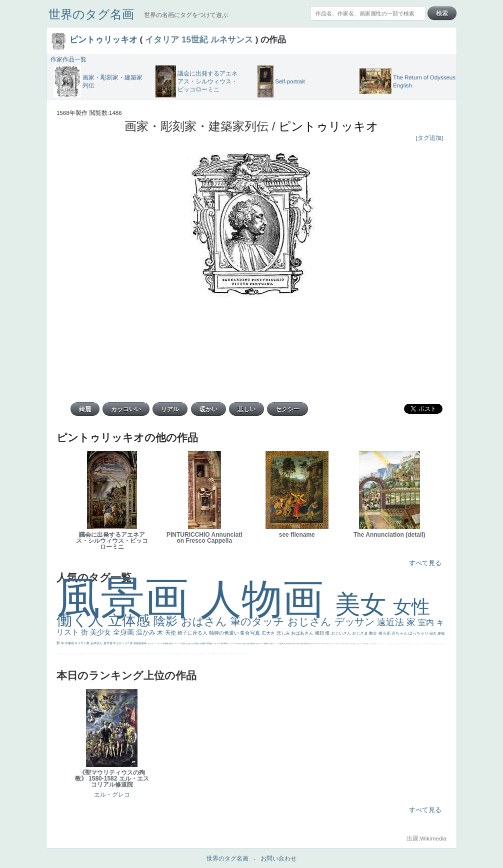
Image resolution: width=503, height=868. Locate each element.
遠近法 (392, 622)
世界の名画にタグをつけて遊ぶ (186, 15)
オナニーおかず (161, 654)
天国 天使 (131, 654)
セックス (205, 654)
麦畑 (441, 633)
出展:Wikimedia (426, 839)
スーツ (154, 654)
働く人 (82, 620)
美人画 (134, 654)
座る (388, 644)
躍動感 (59, 654)
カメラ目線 (350, 644)
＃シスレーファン (181, 654)
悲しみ (284, 633)
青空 (315, 644)
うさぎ (341, 644)
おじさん (311, 621)
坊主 (216, 654)
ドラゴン (228, 654)
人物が (78, 654)
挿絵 (432, 644)
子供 (185, 654)
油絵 (244, 644)
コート (63, 654)
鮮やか (240, 644)
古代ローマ (260, 644)
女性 (411, 607)
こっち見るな (143, 654)
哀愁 (395, 644)
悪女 (169, 654)
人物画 (268, 599)
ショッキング (75, 654)
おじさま (360, 633)
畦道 (64, 654)
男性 (114, 654)
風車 (101, 654)
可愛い (437, 644)
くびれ (173, 654)
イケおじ (89, 654)
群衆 (433, 644)
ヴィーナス (392, 644)
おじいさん (341, 633)
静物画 (137, 643)
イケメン (152, 643)
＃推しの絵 (92, 654)
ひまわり (234, 654)
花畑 (281, 644)
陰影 (167, 621)
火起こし (412, 644)
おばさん (205, 621)
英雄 (248, 644)
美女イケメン (210, 654)
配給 (243, 654)
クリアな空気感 (80, 654)
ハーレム (405, 644)
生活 (175, 654)
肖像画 (70, 643)
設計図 (431, 644)
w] (248, 654)
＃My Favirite (146, 654)
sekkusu (70, 654)
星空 (232, 654)
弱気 (177, 654)
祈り (174, 654)
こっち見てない (378, 644)
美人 (438, 644)
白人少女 (396, 644)
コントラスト (190, 654)
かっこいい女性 (386, 644)
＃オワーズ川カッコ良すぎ (165, 654)
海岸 (140, 654)
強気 (184, 643)
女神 (406, 644)
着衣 (328, 644)
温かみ (147, 632)
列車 (201, 654)
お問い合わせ (278, 859)
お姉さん (97, 643)
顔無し (158, 654)
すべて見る (425, 563)
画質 (389, 644)
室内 (427, 622)
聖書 (123, 654)
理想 (212, 654)
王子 (110, 654)
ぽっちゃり (419, 633)
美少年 (200, 654)
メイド (156, 654)
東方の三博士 (417, 644)
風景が (149, 654)
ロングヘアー (233, 644)
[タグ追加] (429, 138)
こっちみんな (116, 654)
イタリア (162, 39)
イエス (194, 654)
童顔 (224, 654)
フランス (170, 654)
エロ (102, 654)
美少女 (101, 632)
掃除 (226, 643)
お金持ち (239, 654)
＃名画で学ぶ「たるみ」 (442, 644)
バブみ (72, 654)
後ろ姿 (385, 633)
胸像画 (266, 644)
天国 (150, 654)
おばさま (190, 643)
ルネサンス (232, 39)
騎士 (241, 654)
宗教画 (166, 643)
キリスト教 (82, 643)
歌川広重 (221, 654)
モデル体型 (300, 644)
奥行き (410, 644)
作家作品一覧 (68, 59)
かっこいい (422, 644)
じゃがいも (86, 654)
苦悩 (184, 654)
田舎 (433, 633)
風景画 (128, 598)
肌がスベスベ (175, 643)
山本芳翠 (400, 644)
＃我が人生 (207, 654)
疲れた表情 (345, 644)
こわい (62, 654)
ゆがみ (223, 654)
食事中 (399, 644)
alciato (403, 644)
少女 (119, 643)
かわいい (196, 654)
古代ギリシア (333, 644)
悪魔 (213, 654)
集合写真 (251, 633)
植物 (197, 643)
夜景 (294, 644)
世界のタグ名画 (91, 14)
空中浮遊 (226, 654)
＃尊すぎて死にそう (120, 654)
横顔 (320, 633)
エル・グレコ (112, 795)
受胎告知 (425, 644)
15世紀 (195, 39)
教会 (373, 633)
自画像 (203, 643)
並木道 (108, 643)
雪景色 (209, 643)
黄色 (60, 654)
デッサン (356, 622)
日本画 (337, 644)
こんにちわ (371, 644)
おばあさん (303, 633)
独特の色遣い (225, 633)
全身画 (124, 632)
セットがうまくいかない (127, 654)
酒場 (203, 654)
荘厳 (271, 644)
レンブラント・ (67, 654)
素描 (375, 644)
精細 (155, 654)
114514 (420, 644)
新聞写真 (215, 654)
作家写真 (289, 644)
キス (363, 644)
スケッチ (217, 643)
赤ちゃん (400, 633)
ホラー (94, 654)
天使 (171, 633)
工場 (317, 644)
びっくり (276, 644)
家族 (251, 644)
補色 (354, 644)
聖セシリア (382, 644)
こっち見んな (358, 644)
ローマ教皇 (408, 644)
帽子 (141, 654)
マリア (126, 643)
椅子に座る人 (193, 633)
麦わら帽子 (187, 654)
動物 (144, 643)
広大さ (269, 633)
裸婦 (435, 644)
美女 (364, 604)
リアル (159, 643)
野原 (254, 644)
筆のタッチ (259, 621)
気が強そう (96, 654)
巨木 (319, 644)
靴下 (73, 654)
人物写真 (230, 654)
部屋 (367, 644)
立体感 (131, 620)
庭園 (365, 644)
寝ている (218, 654)
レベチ (198, 654)
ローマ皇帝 (99, 654)
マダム (242, 654)
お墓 (88, 654)
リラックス (108, 654)
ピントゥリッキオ (103, 39)
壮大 (326, 644)
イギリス (151, 654)
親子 (434, 644)
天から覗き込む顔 (428, 644)
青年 (322, 644)
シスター (414, 644)
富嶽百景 (236, 654)
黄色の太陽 (83, 654)
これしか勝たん (105, 654)
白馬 (383, 644)
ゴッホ (178, 654)
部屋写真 (307, 644)
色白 (380, 644)
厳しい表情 (112, 654)
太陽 (324, 644)
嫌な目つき (245, 654)
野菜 (192, 654)
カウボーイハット (137, 654)
